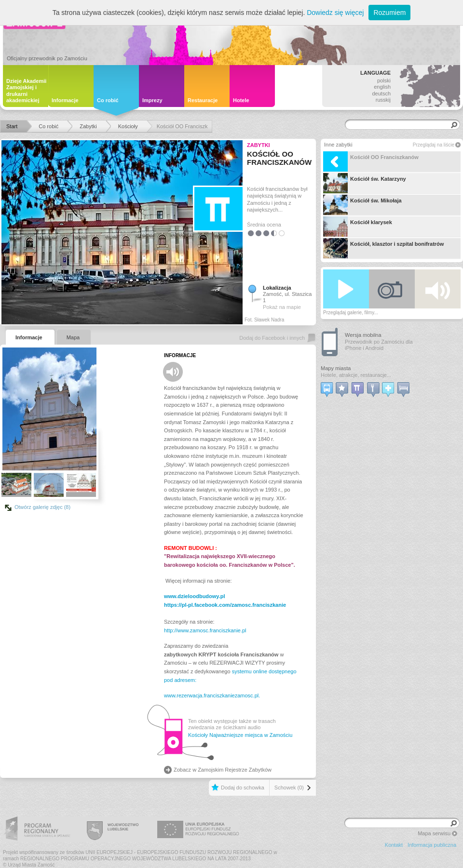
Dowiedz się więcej (335, 13)
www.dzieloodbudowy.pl (195, 596)
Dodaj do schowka (243, 788)
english (382, 87)
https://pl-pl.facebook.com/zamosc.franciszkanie (225, 605)
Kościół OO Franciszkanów (371, 161)
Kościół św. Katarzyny (365, 183)
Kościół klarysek (358, 227)
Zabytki (259, 145)
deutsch (381, 93)
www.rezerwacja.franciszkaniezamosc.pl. (212, 695)
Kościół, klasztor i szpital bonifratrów (383, 248)
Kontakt (394, 845)
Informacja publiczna (432, 845)
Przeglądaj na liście (434, 145)
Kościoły (198, 735)
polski (384, 80)
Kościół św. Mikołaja (362, 205)
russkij (383, 100)
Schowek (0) (289, 788)
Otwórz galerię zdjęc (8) (42, 507)
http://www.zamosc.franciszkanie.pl (205, 630)
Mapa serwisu (434, 833)
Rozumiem (389, 13)
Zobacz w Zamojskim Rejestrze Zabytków (223, 770)
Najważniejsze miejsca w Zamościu (251, 735)
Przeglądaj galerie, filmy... (351, 313)
